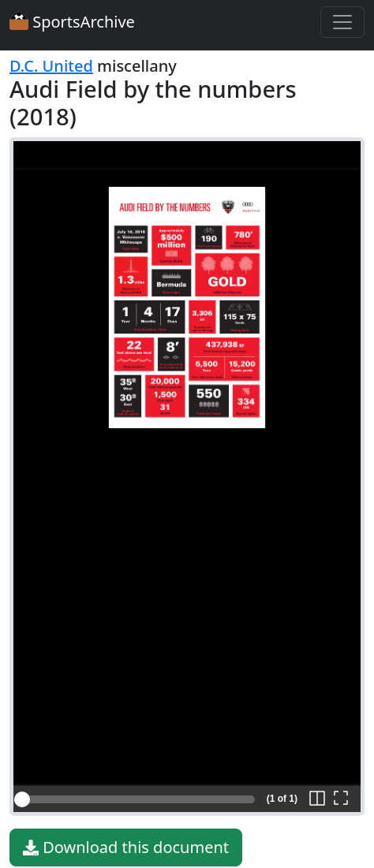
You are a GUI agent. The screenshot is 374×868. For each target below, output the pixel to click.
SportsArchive (72, 22)
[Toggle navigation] (342, 22)
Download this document (126, 848)
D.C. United (51, 66)
